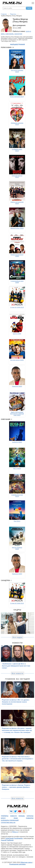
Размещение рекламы (17, 864)
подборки (30, 818)
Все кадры (18, 637)
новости (13, 816)
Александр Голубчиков (14, 838)
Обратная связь (26, 862)
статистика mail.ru (8, 823)
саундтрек (18, 34)
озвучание (9, 34)
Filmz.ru (15, 832)
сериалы (30, 816)
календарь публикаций (10, 820)
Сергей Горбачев (7, 840)
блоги (3, 818)
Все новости (17, 673)
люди (16, 818)
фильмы (22, 816)
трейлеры (5, 816)
